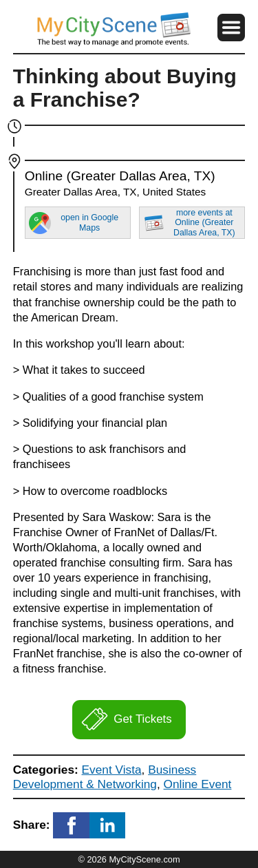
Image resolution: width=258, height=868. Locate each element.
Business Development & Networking (105, 777)
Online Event (198, 784)
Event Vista (112, 770)
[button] (231, 28)
